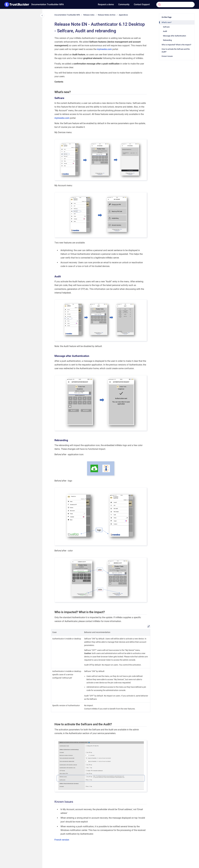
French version (62, 840)
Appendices (123, 15)
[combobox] (171, 5)
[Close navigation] (42, 15)
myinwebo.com (104, 49)
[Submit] (159, 5)
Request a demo (106, 4)
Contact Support (142, 4)
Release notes (89, 15)
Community (124, 4)
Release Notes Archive (107, 15)
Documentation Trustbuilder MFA (48, 4)
